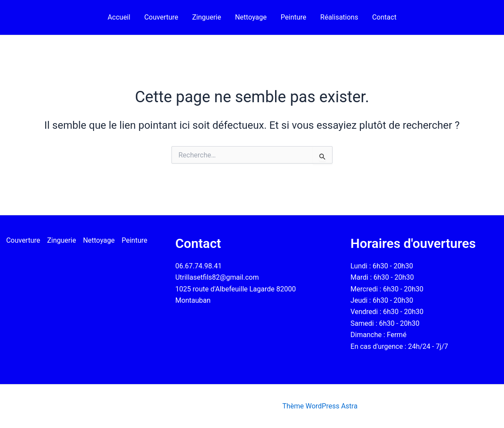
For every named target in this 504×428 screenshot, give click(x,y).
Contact (384, 17)
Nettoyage (251, 17)
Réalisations (339, 17)
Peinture (294, 17)
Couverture (161, 17)
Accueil (119, 17)
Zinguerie (207, 17)
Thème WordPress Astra (320, 406)
